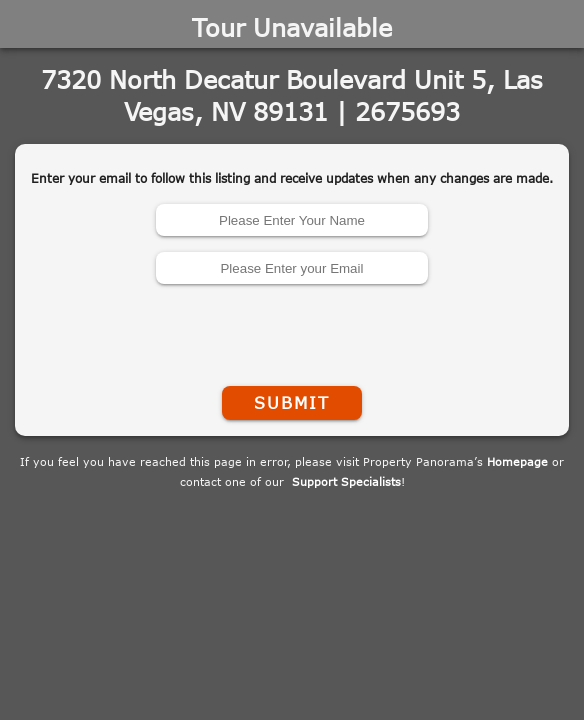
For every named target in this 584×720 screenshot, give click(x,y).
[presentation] (292, 331)
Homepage (517, 461)
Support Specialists (346, 481)
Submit (292, 403)
